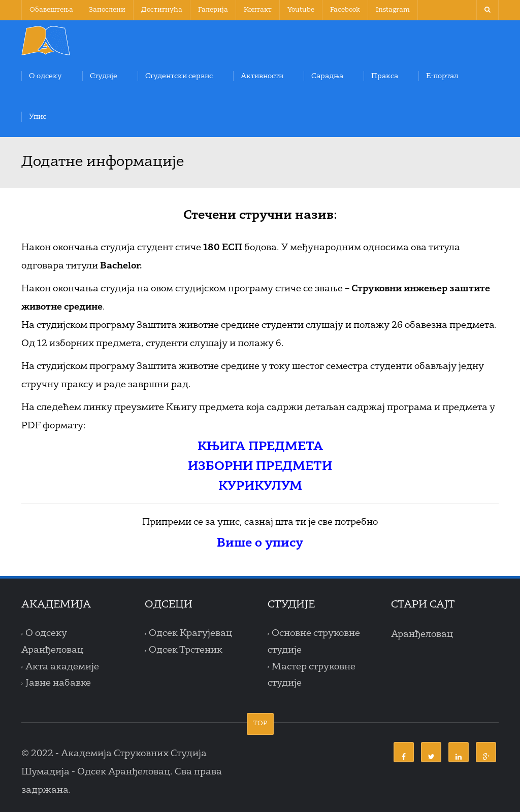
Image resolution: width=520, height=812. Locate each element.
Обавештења (51, 10)
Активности (262, 76)
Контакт (258, 10)
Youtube (301, 10)
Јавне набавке (58, 684)
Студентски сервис (179, 76)
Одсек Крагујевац (190, 634)
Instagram (393, 10)
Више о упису (260, 544)
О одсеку (45, 76)
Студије (104, 76)
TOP (260, 723)
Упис (38, 117)
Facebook (345, 10)
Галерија (213, 10)
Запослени (107, 10)
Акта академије (62, 667)
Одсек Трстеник (186, 650)
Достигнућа (162, 10)
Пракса (385, 76)
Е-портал (442, 76)
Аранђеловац (422, 634)
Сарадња (327, 76)
